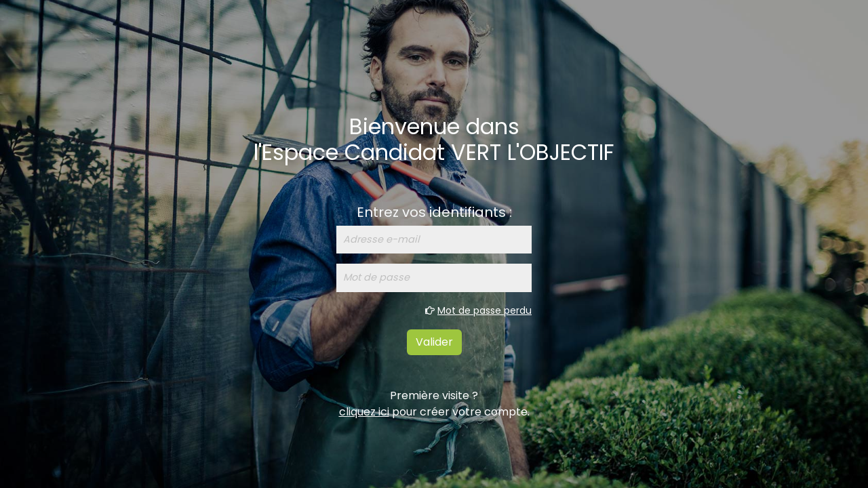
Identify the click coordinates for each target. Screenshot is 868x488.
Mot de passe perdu (485, 310)
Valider (434, 342)
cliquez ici (364, 412)
